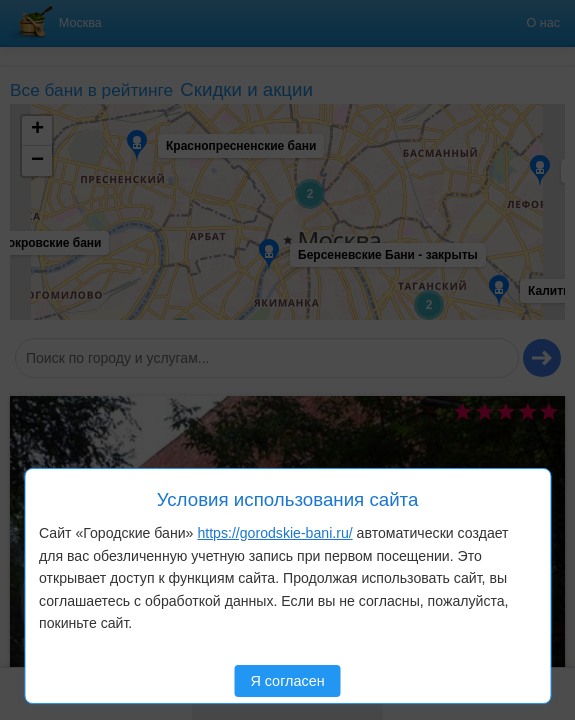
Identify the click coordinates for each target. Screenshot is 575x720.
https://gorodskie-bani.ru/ (274, 533)
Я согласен (287, 681)
